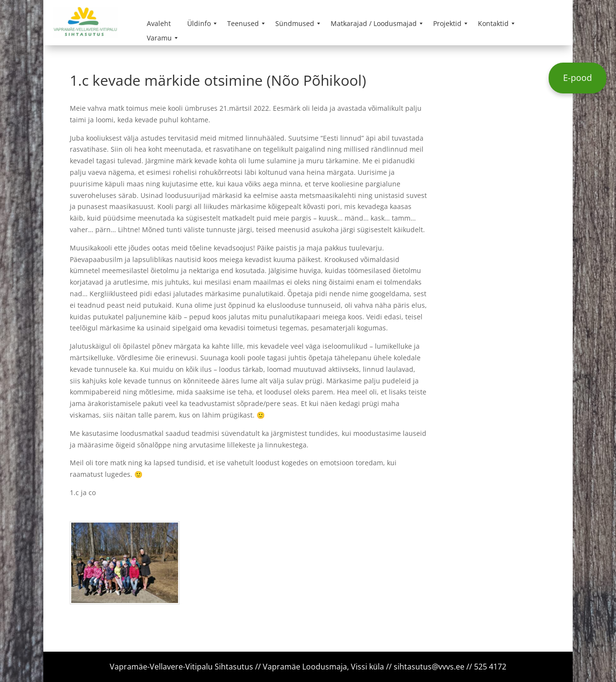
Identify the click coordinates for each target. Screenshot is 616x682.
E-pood (577, 78)
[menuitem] (159, 24)
